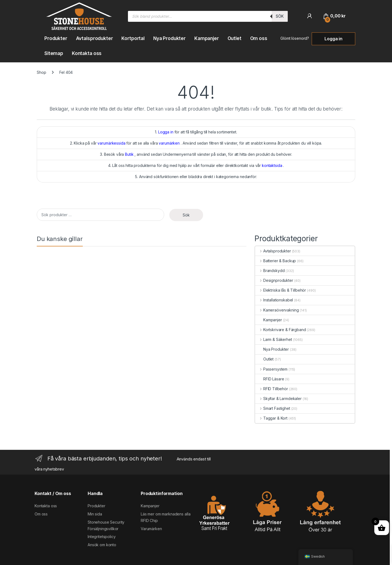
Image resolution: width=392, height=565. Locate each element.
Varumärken (151, 529)
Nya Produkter (169, 38)
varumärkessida (111, 143)
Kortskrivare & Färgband (281, 330)
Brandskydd (270, 271)
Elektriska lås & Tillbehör (281, 290)
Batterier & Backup (275, 261)
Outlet (235, 38)
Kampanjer (207, 38)
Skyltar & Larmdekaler (278, 398)
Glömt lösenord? (295, 38)
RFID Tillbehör (272, 389)
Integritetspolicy (102, 537)
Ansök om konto (102, 545)
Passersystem (271, 369)
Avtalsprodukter (94, 38)
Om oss (259, 38)
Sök (280, 16)
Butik (129, 154)
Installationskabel (274, 300)
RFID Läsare (269, 379)
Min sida (95, 514)
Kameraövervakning (277, 310)
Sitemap (54, 53)
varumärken (169, 143)
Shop (41, 72)
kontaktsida (272, 165)
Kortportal (133, 38)
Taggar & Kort (271, 418)
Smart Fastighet (273, 408)
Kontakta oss (87, 53)
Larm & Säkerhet (274, 339)
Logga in (333, 39)
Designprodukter (274, 280)
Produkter (56, 38)
